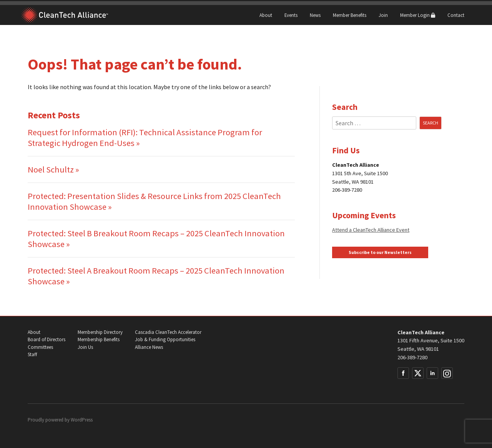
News (315, 15)
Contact (456, 15)
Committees (40, 347)
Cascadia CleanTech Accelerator (168, 332)
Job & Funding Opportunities (165, 339)
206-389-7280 (412, 357)
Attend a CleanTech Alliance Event (371, 230)
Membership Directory (100, 332)
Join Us (85, 347)
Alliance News (149, 347)
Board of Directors (47, 339)
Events (291, 15)
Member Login (418, 15)
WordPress (82, 420)
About (266, 15)
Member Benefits (350, 15)
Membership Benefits (99, 339)
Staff (32, 354)
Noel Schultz (51, 169)
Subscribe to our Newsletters (380, 252)
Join (383, 15)
